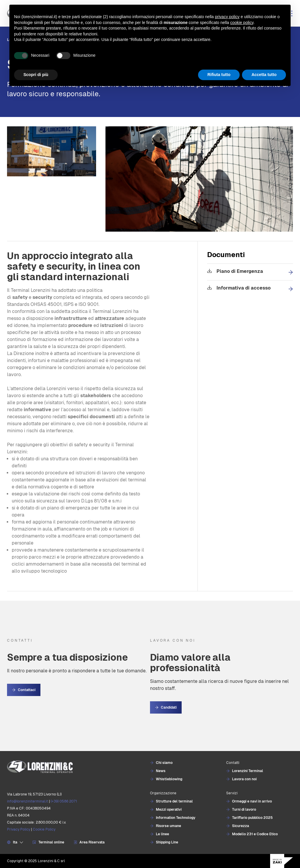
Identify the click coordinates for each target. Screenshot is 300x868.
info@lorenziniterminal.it (28, 801)
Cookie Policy (44, 829)
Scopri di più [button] (36, 75)
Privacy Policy (19, 829)
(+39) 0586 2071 (64, 801)
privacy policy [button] (227, 17)
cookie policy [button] (242, 23)
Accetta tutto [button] (264, 75)
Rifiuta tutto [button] (219, 75)
